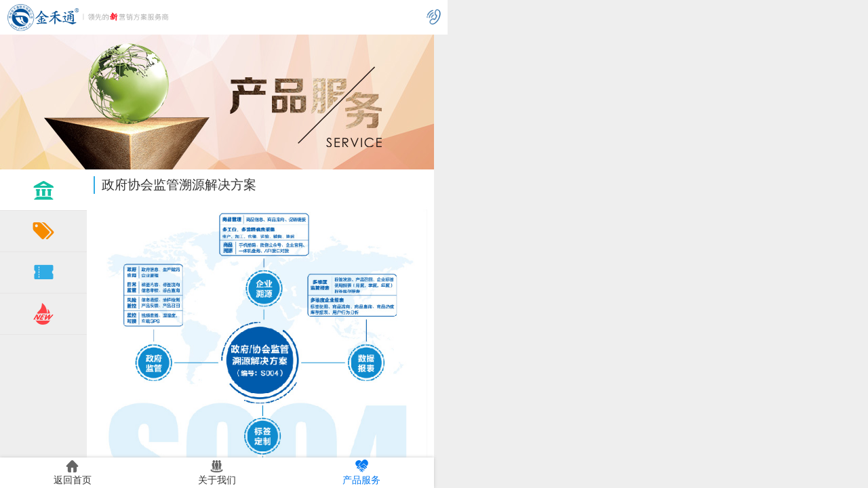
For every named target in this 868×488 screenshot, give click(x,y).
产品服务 (362, 472)
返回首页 (72, 472)
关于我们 (217, 472)
